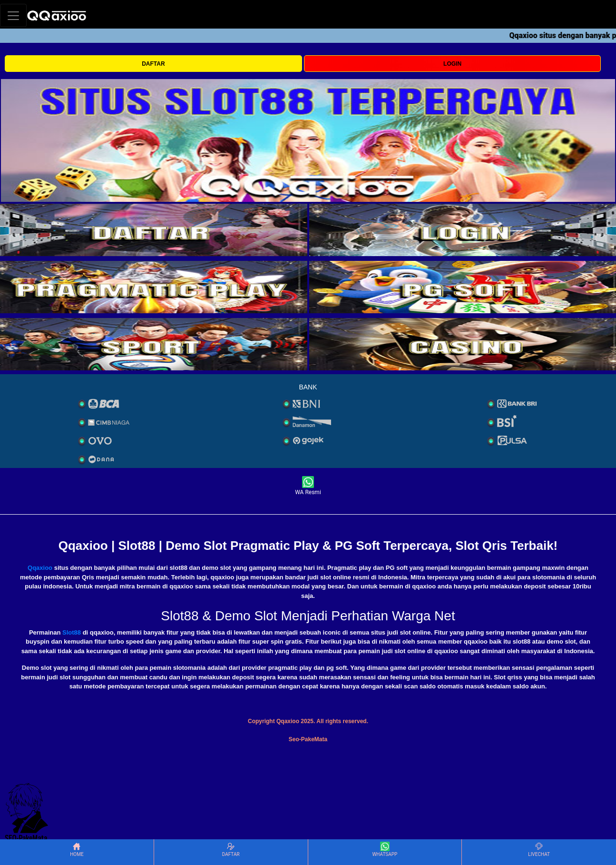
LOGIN (452, 64)
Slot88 (72, 632)
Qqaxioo (40, 568)
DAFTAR (153, 64)
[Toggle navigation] (13, 15)
